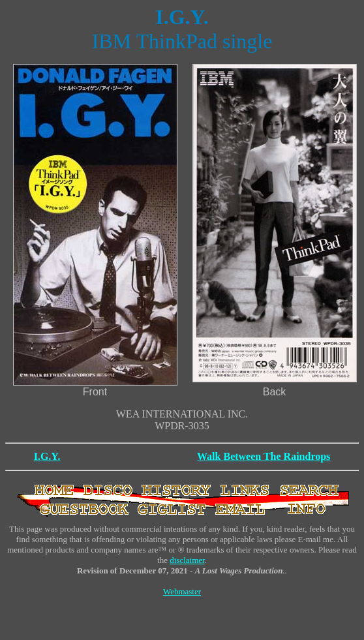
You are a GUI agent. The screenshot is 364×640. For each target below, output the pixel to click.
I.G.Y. (47, 456)
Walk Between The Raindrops (264, 456)
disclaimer (187, 560)
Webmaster (182, 591)
